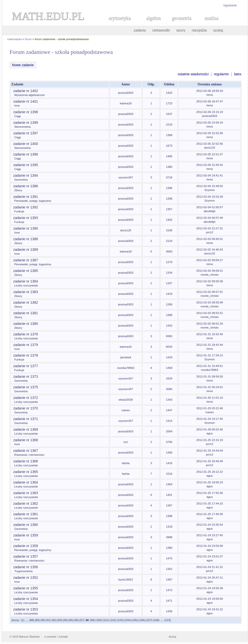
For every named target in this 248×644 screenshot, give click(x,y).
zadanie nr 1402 (26, 91)
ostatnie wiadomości (193, 74)
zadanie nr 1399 (26, 123)
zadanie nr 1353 (26, 609)
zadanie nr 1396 (26, 154)
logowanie (230, 5)
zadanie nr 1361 (26, 514)
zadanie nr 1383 (26, 292)
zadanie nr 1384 (26, 281)
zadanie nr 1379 (26, 345)
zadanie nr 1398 (26, 112)
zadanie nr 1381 (26, 313)
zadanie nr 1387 (26, 260)
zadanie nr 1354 (26, 599)
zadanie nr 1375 (26, 387)
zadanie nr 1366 (26, 461)
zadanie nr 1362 (26, 503)
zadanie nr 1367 (26, 451)
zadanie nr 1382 (26, 302)
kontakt (63, 637)
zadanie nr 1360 (26, 525)
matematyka (14, 39)
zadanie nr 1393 (26, 218)
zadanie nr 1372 (26, 398)
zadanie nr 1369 (26, 429)
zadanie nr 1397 (26, 133)
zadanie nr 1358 (26, 546)
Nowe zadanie (23, 65)
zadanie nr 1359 (26, 535)
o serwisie (50, 637)
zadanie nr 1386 (26, 186)
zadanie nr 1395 (26, 165)
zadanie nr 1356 (26, 567)
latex (238, 74)
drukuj (172, 637)
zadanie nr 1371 (26, 419)
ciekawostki (161, 30)
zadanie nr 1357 (26, 556)
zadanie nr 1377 (26, 366)
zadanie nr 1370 (26, 408)
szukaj (218, 30)
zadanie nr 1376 (26, 334)
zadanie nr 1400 (26, 144)
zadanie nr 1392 (26, 207)
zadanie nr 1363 (26, 493)
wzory (181, 30)
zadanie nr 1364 (26, 482)
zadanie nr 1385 (26, 271)
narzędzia (199, 30)
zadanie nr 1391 (26, 197)
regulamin (221, 74)
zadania (140, 30)
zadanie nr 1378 (26, 355)
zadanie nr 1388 (26, 239)
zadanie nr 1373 (26, 377)
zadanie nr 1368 (26, 440)
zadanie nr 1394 (26, 175)
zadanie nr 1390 (26, 228)
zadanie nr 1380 (26, 324)
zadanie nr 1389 (26, 250)
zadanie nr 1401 (26, 101)
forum (28, 39)
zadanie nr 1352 (26, 578)
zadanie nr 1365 (26, 472)
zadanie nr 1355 (26, 588)
